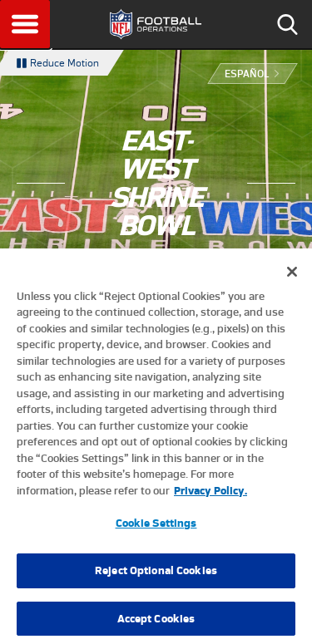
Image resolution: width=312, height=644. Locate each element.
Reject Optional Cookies (156, 577)
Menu (25, 24)
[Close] (292, 278)
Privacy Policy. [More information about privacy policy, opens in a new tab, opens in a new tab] (210, 497)
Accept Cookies (156, 625)
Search (287, 24)
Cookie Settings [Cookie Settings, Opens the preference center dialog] (156, 530)
